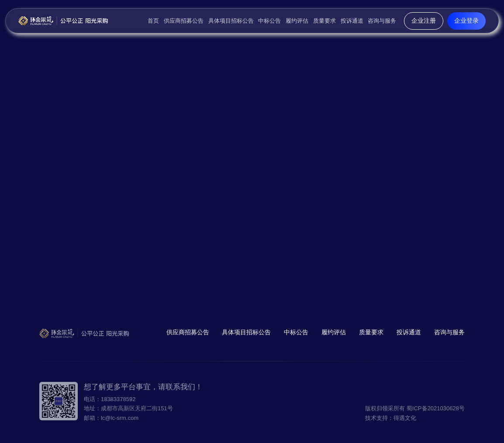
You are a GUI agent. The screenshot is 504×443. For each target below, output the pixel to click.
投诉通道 (352, 21)
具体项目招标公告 (231, 21)
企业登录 (466, 21)
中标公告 (269, 21)
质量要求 (324, 21)
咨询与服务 (382, 21)
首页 (153, 21)
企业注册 (424, 21)
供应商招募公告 (184, 21)
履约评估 (297, 21)
